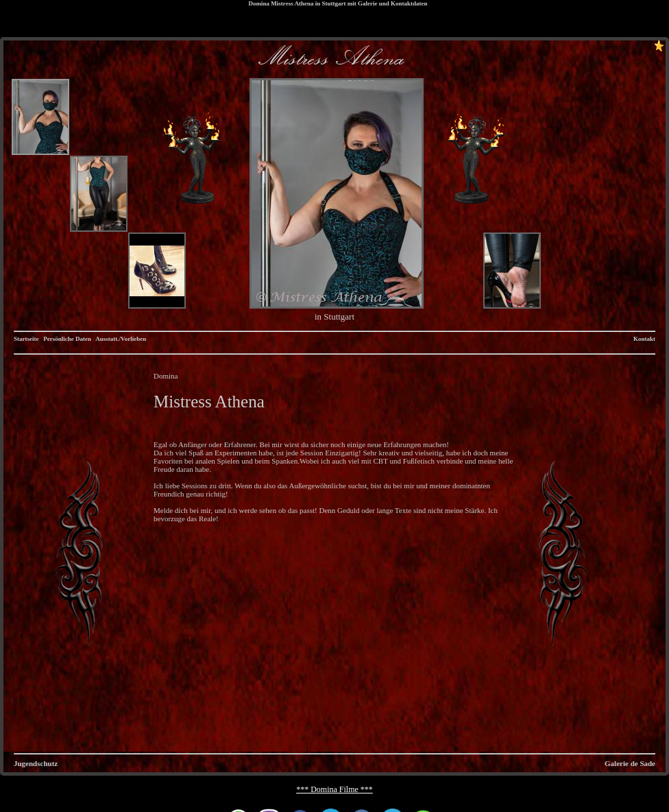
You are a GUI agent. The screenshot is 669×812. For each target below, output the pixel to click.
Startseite (26, 339)
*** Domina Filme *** (334, 789)
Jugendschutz (36, 763)
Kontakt (644, 339)
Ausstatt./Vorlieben (121, 339)
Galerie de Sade (630, 763)
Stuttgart (333, 3)
